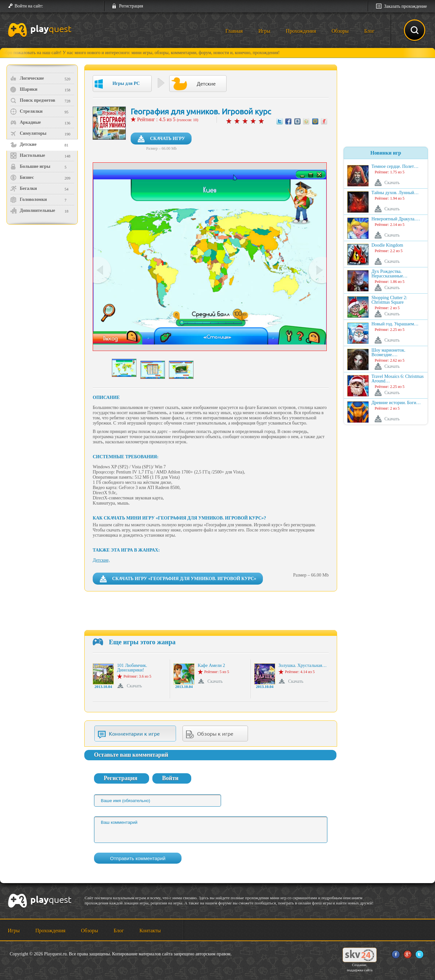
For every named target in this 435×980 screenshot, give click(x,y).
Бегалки (24, 189)
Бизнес (22, 178)
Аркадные (25, 122)
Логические (27, 78)
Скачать (134, 686)
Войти (170, 778)
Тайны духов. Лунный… (395, 193)
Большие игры (30, 167)
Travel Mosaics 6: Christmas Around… (398, 379)
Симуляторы (28, 134)
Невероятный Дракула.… (396, 219)
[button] (51, 6)
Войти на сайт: (29, 6)
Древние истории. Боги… (396, 403)
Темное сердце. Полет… (395, 167)
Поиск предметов (33, 100)
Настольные (28, 156)
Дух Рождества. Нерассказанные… (389, 274)
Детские (23, 145)
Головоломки (29, 200)
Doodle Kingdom (387, 245)
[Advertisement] (43, 280)
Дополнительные (33, 211)
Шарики (24, 89)
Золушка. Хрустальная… (303, 666)
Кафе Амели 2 (211, 666)
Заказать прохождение (406, 6)
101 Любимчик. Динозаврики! (132, 668)
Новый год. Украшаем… (395, 324)
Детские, (101, 560)
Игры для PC (117, 84)
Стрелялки (26, 111)
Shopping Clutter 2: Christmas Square (389, 300)
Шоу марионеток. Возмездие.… (388, 353)
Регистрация (131, 6)
